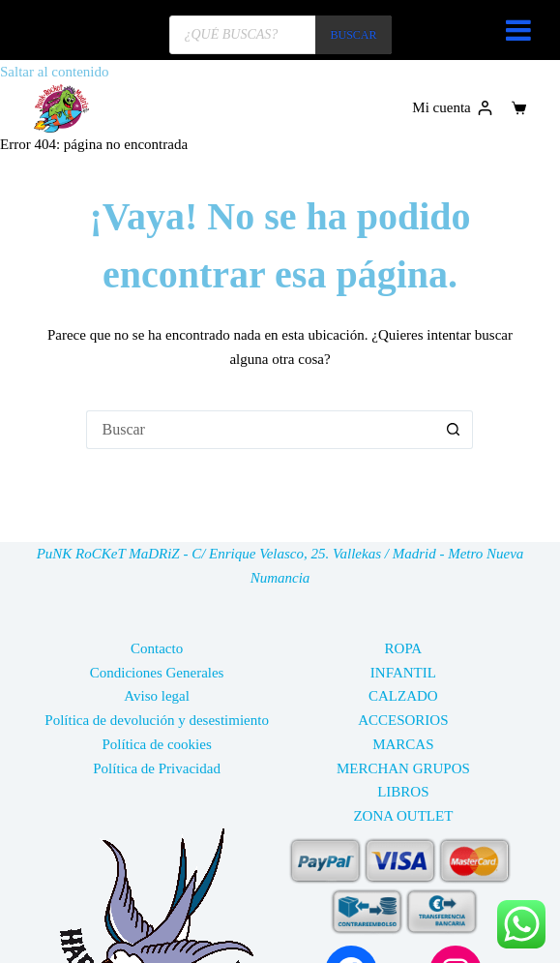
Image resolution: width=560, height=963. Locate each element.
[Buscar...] (260, 430)
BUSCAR (353, 35)
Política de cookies (156, 744)
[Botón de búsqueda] (454, 430)
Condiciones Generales (157, 673)
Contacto (157, 648)
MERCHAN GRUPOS (403, 768)
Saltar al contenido (54, 72)
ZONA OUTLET (403, 816)
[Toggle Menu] (518, 30)
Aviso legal (157, 696)
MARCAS (403, 744)
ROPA (404, 648)
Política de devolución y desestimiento (157, 720)
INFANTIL (403, 673)
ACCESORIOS (403, 720)
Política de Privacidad (157, 768)
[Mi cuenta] (452, 108)
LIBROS (403, 792)
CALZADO (403, 696)
